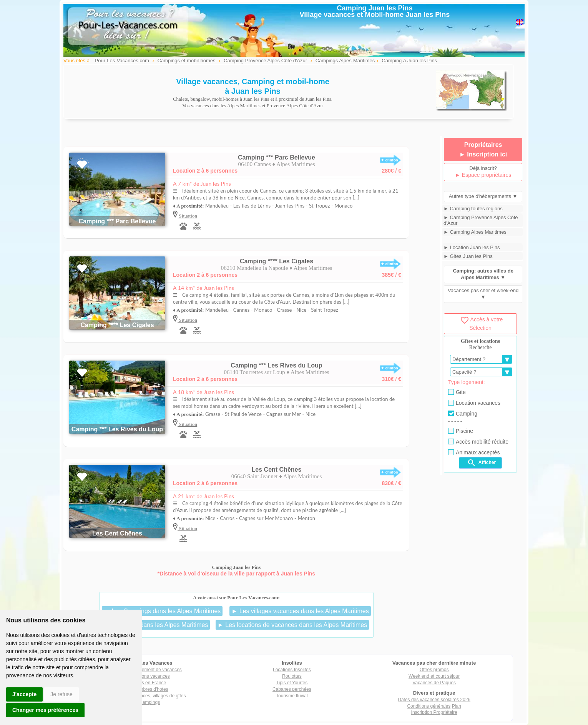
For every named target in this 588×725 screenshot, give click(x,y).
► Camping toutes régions (473, 209)
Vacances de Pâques (434, 683)
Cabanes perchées (292, 689)
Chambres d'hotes (150, 689)
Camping (463, 414)
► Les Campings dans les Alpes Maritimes (162, 611)
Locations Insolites (292, 670)
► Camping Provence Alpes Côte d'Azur (481, 220)
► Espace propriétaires (483, 175)
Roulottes (292, 676)
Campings (149, 702)
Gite (457, 392)
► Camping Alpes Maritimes (475, 232)
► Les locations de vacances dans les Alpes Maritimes (292, 625)
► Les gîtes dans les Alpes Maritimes (157, 625)
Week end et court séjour (434, 676)
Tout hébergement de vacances (149, 670)
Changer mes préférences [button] (45, 710)
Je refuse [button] (61, 694)
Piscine (461, 431)
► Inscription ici (483, 154)
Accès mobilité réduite (478, 442)
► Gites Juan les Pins (468, 256)
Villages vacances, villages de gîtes (150, 696)
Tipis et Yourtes (292, 683)
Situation (187, 216)
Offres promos (434, 670)
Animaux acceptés (474, 452)
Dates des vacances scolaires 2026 (434, 700)
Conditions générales (429, 706)
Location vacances (474, 403)
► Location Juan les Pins (472, 247)
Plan (457, 706)
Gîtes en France (149, 683)
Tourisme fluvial (292, 696)
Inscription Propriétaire (434, 712)
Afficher (481, 463)
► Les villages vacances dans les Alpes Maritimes (300, 611)
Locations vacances (149, 676)
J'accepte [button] (24, 694)
